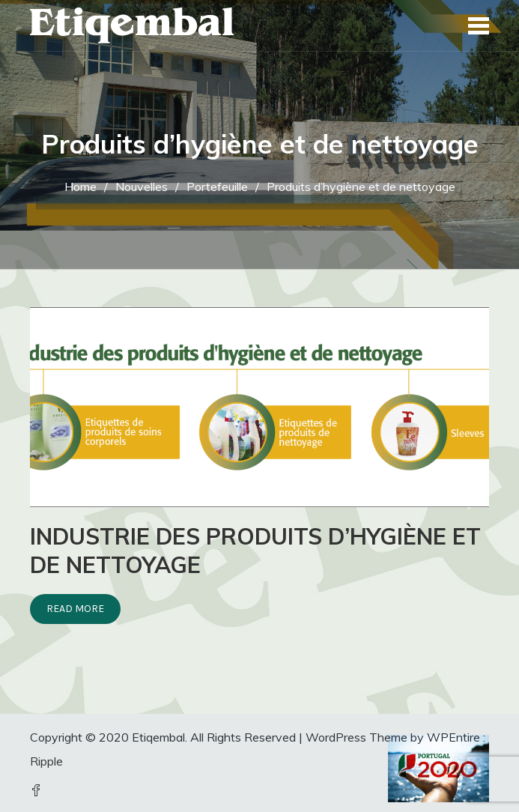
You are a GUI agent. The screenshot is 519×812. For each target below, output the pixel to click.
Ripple (46, 761)
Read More (75, 609)
